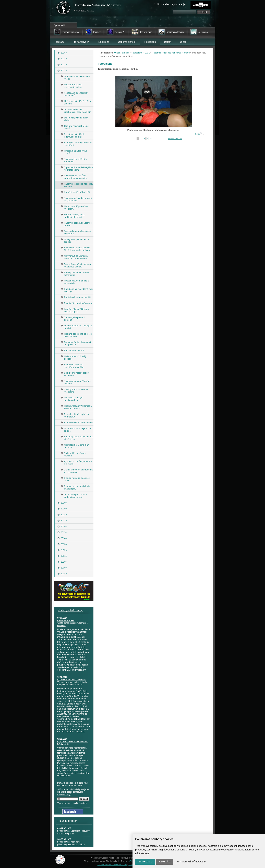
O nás (183, 42)
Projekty (97, 32)
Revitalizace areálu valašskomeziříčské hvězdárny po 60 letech (72, 623)
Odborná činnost (127, 42)
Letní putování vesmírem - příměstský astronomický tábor (71, 843)
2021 (147, 53)
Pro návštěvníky (81, 42)
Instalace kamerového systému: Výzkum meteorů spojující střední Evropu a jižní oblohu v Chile (72, 682)
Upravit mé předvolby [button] (192, 862)
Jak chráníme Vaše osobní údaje (112, 865)
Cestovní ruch (146, 32)
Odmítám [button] (165, 862)
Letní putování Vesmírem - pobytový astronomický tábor (74, 832)
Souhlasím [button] (146, 862)
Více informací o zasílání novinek (72, 803)
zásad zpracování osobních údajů (70, 793)
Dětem (168, 42)
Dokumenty (203, 32)
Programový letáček (175, 32)
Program (59, 42)
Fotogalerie (137, 53)
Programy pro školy (70, 32)
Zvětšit (199, 134)
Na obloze (104, 42)
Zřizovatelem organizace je (171, 4)
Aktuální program (68, 821)
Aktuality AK (120, 32)
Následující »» (175, 138)
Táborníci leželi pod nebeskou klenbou (171, 53)
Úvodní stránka (122, 53)
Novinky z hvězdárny (70, 610)
